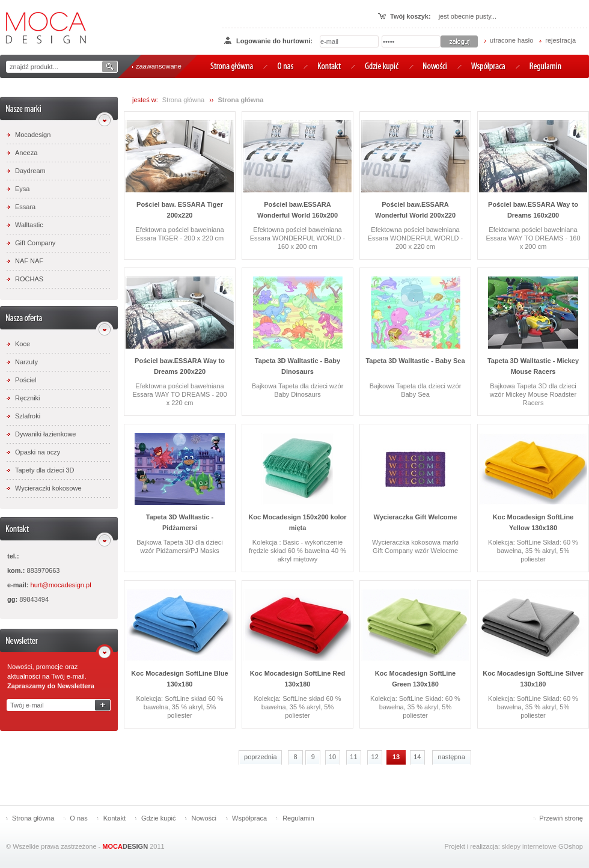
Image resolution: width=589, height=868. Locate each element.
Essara (25, 207)
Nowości (204, 818)
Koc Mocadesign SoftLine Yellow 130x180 (533, 522)
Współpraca (249, 818)
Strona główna (183, 100)
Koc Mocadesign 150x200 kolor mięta (297, 522)
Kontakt (114, 818)
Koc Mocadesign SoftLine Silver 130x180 (533, 679)
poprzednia (260, 757)
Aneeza (26, 153)
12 (375, 757)
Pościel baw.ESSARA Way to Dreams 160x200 (533, 210)
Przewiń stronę (561, 818)
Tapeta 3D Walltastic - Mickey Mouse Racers (533, 366)
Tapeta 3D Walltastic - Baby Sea (415, 361)
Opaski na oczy (38, 452)
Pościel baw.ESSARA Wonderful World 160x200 (298, 210)
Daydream (30, 171)
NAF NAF (29, 261)
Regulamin (298, 818)
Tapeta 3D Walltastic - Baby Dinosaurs (298, 366)
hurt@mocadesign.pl (61, 585)
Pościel (26, 380)
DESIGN (125, 846)
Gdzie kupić (158, 818)
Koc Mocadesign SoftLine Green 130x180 (415, 679)
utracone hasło (511, 40)
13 (396, 757)
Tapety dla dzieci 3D (44, 470)
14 (417, 757)
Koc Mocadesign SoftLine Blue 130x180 (179, 679)
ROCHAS (29, 279)
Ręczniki (28, 398)
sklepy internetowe (529, 846)
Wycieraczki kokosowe (48, 488)
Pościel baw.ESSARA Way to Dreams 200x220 (180, 366)
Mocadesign (33, 135)
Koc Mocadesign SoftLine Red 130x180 (298, 679)
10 (332, 757)
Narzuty (26, 362)
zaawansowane (159, 66)
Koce (23, 344)
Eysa (22, 189)
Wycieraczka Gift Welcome (416, 517)
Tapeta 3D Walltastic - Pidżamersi (180, 522)
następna (452, 757)
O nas (78, 818)
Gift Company (35, 243)
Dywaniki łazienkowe (46, 434)
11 (353, 757)
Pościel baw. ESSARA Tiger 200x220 (180, 210)
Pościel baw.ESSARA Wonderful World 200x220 (415, 210)
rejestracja (560, 40)
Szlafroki (28, 416)
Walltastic (29, 225)
